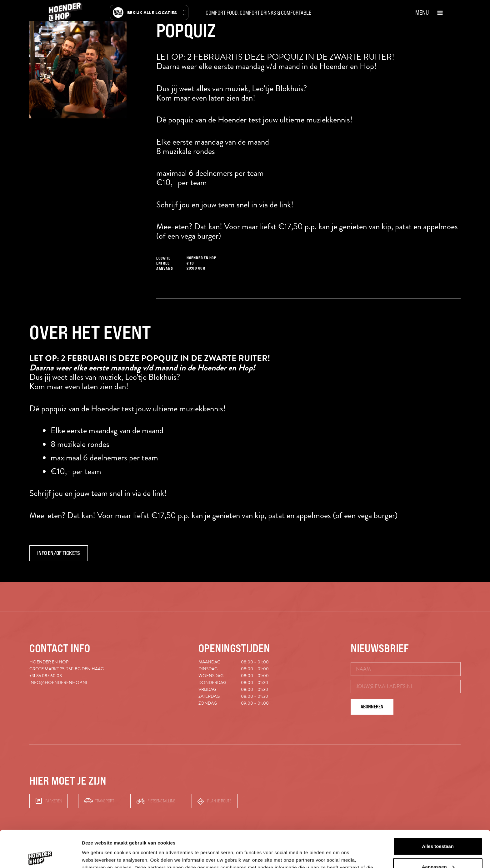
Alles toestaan (438, 810)
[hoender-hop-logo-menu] (66, 12)
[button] (429, 12)
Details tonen (97, 856)
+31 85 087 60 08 (46, 676)
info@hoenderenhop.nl (59, 683)
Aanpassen (438, 830)
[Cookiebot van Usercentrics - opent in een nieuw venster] (40, 856)
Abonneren (372, 707)
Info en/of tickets (59, 553)
